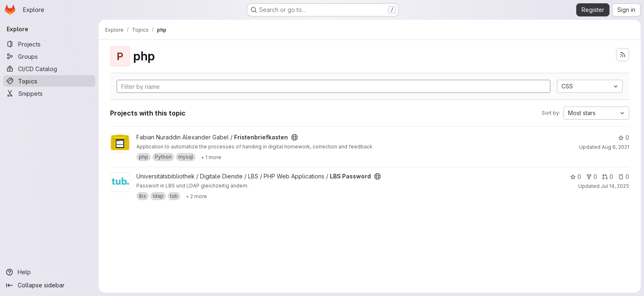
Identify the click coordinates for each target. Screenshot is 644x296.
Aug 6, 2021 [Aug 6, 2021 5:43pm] (615, 147)
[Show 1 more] (211, 157)
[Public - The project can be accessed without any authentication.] (294, 137)
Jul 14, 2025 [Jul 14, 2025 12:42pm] (615, 186)
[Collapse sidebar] (49, 285)
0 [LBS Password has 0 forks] (592, 177)
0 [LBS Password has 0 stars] (576, 177)
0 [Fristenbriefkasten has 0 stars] (624, 138)
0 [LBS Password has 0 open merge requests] (608, 177)
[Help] (49, 272)
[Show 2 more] (196, 196)
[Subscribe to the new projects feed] (623, 55)
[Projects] (49, 44)
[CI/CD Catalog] (49, 69)
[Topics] (49, 81)
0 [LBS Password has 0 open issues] (624, 177)
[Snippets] (49, 93)
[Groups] (49, 56)
